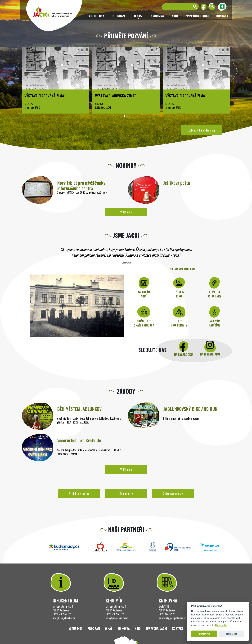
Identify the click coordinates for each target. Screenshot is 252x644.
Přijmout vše (204, 634)
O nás (109, 628)
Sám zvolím (221, 625)
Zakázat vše (232, 634)
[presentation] (16, 72)
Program (118, 16)
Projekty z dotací (79, 494)
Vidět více (126, 212)
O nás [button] (138, 16)
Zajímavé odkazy (173, 494)
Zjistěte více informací (182, 269)
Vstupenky (96, 16)
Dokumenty (126, 494)
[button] (124, 116)
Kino (175, 16)
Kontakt (222, 16)
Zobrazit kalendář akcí (202, 130)
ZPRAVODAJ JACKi (197, 16)
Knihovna (157, 16)
